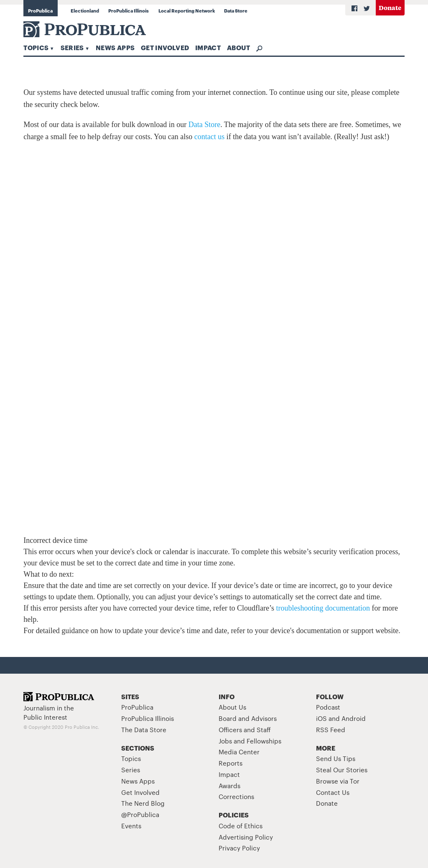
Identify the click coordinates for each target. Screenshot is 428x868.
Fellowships (264, 741)
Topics (36, 47)
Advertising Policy (246, 837)
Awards (229, 785)
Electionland (85, 10)
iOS (321, 718)
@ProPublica (140, 814)
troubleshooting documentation (323, 608)
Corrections (236, 796)
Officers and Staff (245, 729)
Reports (231, 763)
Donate (390, 7)
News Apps (115, 47)
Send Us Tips (336, 758)
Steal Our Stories (342, 770)
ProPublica (40, 10)
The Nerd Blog (143, 803)
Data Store (236, 10)
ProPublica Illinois (129, 10)
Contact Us (333, 792)
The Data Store (144, 729)
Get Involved (165, 47)
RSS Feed (331, 729)
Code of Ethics (241, 826)
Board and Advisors (248, 718)
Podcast (328, 707)
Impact (208, 47)
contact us (209, 137)
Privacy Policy (239, 848)
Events (131, 826)
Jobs (225, 741)
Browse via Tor (338, 781)
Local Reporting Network (187, 10)
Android (354, 718)
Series (72, 47)
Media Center (239, 752)
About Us (232, 707)
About (239, 47)
